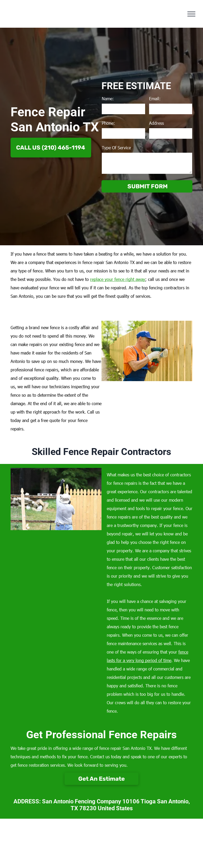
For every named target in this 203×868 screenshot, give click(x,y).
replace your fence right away (118, 279)
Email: (155, 99)
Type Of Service (116, 148)
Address (156, 123)
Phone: (108, 123)
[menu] (191, 14)
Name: (108, 99)
